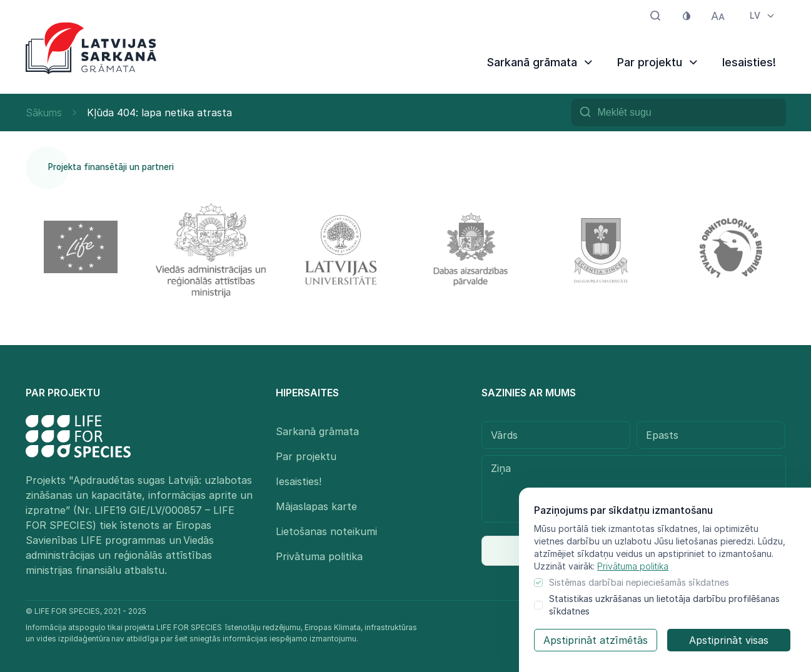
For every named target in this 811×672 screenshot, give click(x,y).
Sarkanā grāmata (541, 62)
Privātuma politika (633, 566)
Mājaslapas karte (316, 506)
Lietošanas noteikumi (326, 531)
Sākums (44, 113)
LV (763, 15)
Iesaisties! (749, 62)
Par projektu (658, 62)
